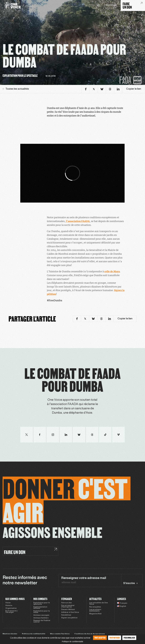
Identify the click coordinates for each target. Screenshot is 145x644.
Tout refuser (115, 638)
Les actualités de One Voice (98, 604)
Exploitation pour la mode (42, 612)
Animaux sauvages (41, 615)
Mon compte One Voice (60, 634)
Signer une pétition (69, 618)
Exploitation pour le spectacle (42, 604)
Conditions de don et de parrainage (90, 634)
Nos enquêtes (95, 607)
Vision (8, 603)
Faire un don (66, 603)
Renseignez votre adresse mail (84, 578)
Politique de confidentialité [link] (73, 642)
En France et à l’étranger (11, 612)
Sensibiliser (66, 615)
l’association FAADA (78, 221)
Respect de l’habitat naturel (42, 621)
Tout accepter (100, 638)
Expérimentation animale (40, 608)
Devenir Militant (68, 610)
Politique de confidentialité (34, 634)
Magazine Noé (95, 614)
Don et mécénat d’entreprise (68, 606)
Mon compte (111, 5)
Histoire (9, 606)
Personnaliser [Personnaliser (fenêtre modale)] (129, 638)
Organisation (11, 608)
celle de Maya (112, 271)
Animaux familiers (41, 618)
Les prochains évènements (95, 610)
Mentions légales (10, 634)
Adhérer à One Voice (70, 612)
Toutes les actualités (16, 89)
